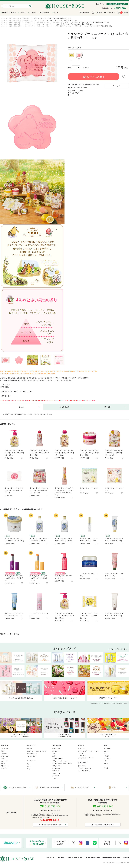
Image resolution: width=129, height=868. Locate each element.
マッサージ (4, 761)
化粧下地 (29, 749)
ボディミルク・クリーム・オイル (62, 763)
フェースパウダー (32, 756)
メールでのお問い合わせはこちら (50, 825)
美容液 (3, 763)
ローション (4, 753)
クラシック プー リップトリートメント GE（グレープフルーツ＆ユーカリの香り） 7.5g (64, 491)
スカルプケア (82, 755)
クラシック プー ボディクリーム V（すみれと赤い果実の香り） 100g (89, 453)
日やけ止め (56, 771)
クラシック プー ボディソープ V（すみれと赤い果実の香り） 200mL (64, 453)
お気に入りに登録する (124, 77)
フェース (106, 751)
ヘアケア (81, 745)
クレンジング (5, 749)
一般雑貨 (107, 756)
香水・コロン (82, 766)
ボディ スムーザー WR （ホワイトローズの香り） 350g (14, 539)
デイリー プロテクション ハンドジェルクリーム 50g (14, 614)
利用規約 (61, 857)
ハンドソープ (56, 773)
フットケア (56, 778)
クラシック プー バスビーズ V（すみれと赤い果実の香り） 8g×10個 (39, 490)
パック (3, 758)
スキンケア (5, 745)
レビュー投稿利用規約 (92, 857)
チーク (28, 769)
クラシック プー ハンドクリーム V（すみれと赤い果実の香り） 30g (39, 453)
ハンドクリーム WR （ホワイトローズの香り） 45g (114, 539)
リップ (28, 766)
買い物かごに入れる (94, 77)
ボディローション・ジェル (60, 761)
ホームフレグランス (84, 771)
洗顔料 (3, 751)
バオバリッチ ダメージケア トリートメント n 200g (114, 614)
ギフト (106, 768)
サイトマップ (51, 857)
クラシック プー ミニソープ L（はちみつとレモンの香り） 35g (89, 616)
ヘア (105, 761)
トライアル (4, 768)
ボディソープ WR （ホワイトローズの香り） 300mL (39, 539)
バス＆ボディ (57, 745)
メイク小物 (107, 749)
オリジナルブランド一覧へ (118, 649)
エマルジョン (5, 756)
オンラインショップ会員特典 (50, 788)
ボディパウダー (57, 766)
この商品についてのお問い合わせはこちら (85, 84)
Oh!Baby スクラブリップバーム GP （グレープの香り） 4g (15, 578)
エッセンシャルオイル (85, 768)
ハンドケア (56, 776)
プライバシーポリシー (74, 857)
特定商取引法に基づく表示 (111, 857)
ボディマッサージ (57, 758)
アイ (28, 764)
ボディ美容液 (56, 768)
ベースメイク (31, 745)
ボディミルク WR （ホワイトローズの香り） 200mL (64, 539)
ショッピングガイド (82, 788)
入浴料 (54, 756)
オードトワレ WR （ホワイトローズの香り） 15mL (89, 539)
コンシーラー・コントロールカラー (37, 751)
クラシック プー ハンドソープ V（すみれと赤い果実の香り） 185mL (14, 453)
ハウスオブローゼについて (17, 788)
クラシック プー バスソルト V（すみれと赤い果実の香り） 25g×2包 (114, 453)
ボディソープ (56, 751)
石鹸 (54, 753)
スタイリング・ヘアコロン (86, 758)
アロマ (106, 763)
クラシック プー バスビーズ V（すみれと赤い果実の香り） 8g (14, 490)
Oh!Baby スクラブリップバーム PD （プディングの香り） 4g (39, 578)
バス (105, 753)
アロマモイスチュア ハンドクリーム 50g (114, 575)
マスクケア (107, 758)
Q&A (114, 788)
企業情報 (126, 857)
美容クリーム (5, 766)
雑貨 (105, 745)
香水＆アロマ (83, 763)
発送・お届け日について (79, 88)
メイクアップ (31, 761)
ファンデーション (32, 753)
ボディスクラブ (57, 749)
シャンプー (81, 749)
